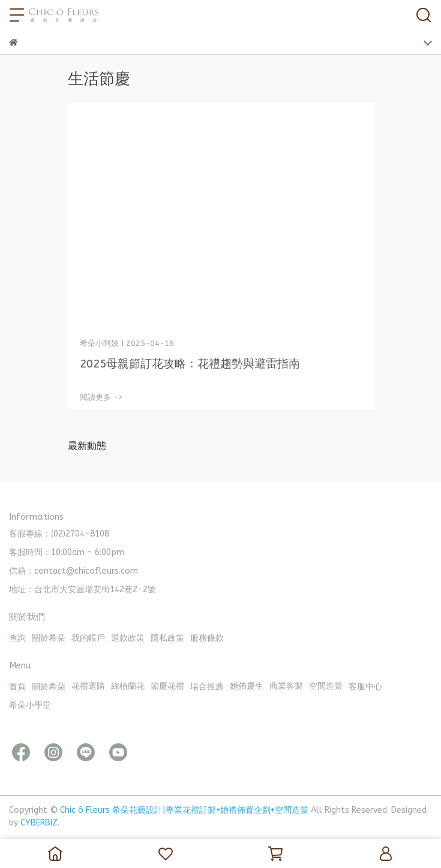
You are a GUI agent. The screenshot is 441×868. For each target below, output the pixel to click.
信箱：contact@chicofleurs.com (73, 571)
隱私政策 (167, 638)
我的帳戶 (88, 638)
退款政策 (128, 638)
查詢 (17, 638)
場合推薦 (207, 687)
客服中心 (365, 687)
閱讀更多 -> (101, 397)
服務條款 (207, 638)
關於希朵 (49, 638)
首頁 (17, 687)
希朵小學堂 (30, 705)
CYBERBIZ (39, 823)
